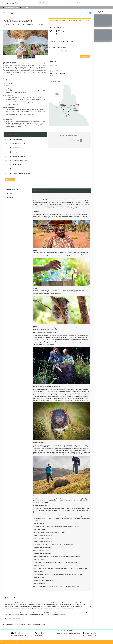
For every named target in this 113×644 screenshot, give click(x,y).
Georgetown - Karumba (19, 148)
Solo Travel (11, 198)
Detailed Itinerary (10, 180)
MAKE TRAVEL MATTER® (13, 190)
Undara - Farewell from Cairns (21, 173)
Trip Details (9, 13)
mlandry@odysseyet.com (19, 636)
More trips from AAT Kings (13, 618)
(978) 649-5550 (40, 636)
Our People (10, 194)
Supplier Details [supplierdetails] (54, 13)
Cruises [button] (52, 3)
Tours (60, 3)
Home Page (43, 3)
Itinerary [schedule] (43, 13)
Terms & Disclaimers (54, 60)
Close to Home (69, 3)
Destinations (81, 3)
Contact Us (85, 56)
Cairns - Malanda (17, 139)
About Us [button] (91, 3)
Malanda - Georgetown (19, 144)
